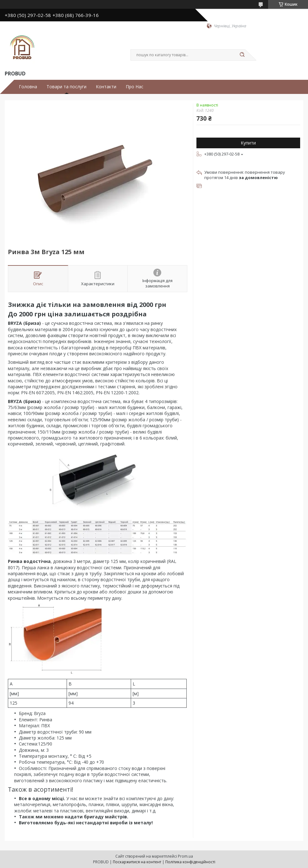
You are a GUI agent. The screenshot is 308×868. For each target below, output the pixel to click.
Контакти (106, 87)
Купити (248, 143)
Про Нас (135, 87)
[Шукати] (242, 55)
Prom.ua (185, 856)
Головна (28, 87)
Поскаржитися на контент (137, 862)
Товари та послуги (66, 87)
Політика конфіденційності (190, 862)
